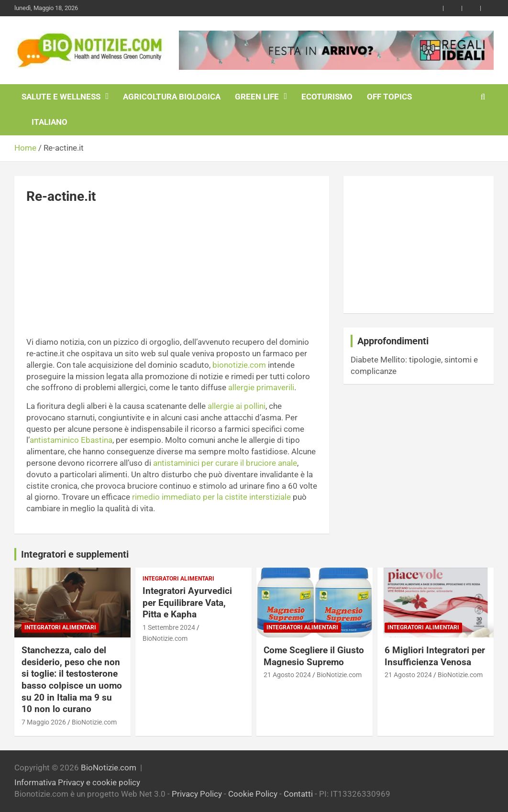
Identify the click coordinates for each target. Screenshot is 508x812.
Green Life (257, 97)
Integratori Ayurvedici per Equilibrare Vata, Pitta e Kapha (187, 603)
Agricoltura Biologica (172, 97)
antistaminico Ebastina (71, 440)
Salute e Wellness (61, 97)
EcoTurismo (327, 97)
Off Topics (389, 97)
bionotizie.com (239, 365)
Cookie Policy (253, 794)
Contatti (298, 794)
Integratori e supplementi (75, 554)
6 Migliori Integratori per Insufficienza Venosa (435, 656)
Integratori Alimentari (60, 627)
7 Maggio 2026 (44, 722)
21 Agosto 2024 (287, 675)
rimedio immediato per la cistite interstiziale (211, 497)
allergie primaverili (261, 387)
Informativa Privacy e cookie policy (77, 782)
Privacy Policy (197, 794)
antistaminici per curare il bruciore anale (225, 463)
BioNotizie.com (94, 722)
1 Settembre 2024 (169, 627)
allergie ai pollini (237, 406)
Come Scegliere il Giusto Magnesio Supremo (314, 656)
